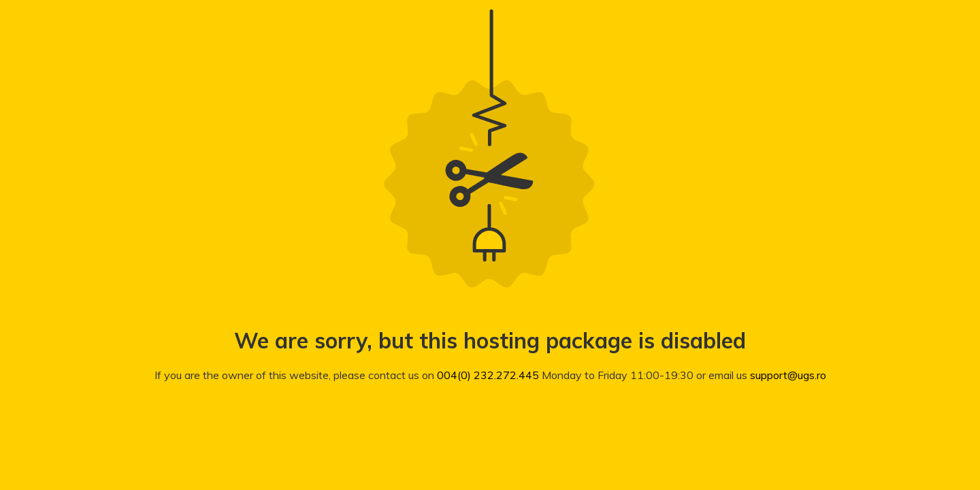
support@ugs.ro (788, 375)
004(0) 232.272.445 (488, 375)
